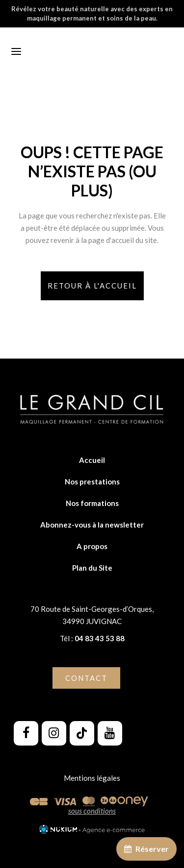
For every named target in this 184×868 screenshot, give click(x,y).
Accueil (92, 460)
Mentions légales (92, 778)
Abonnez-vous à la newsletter (92, 525)
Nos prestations (92, 482)
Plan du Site (92, 568)
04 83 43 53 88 (99, 638)
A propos (92, 546)
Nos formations (92, 503)
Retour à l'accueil (92, 286)
